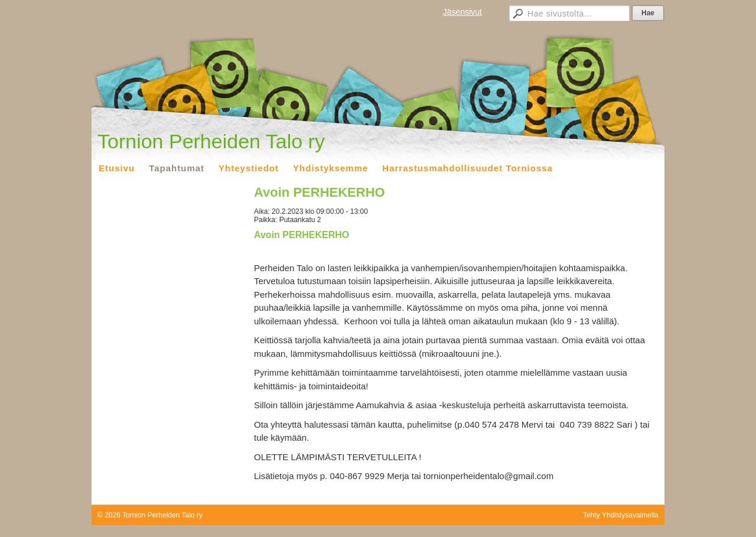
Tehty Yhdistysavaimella (621, 515)
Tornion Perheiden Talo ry (211, 141)
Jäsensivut (462, 12)
